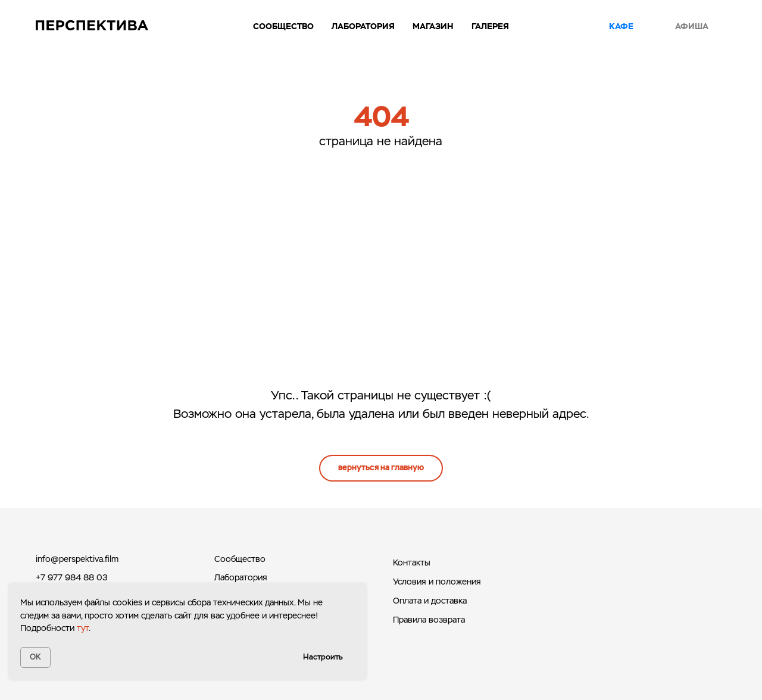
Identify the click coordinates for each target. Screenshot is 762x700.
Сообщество (283, 26)
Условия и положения (437, 582)
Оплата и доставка (430, 601)
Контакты (412, 562)
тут (83, 628)
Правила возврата (429, 620)
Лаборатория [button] (363, 26)
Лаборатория (241, 577)
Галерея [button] (490, 26)
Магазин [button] (433, 26)
